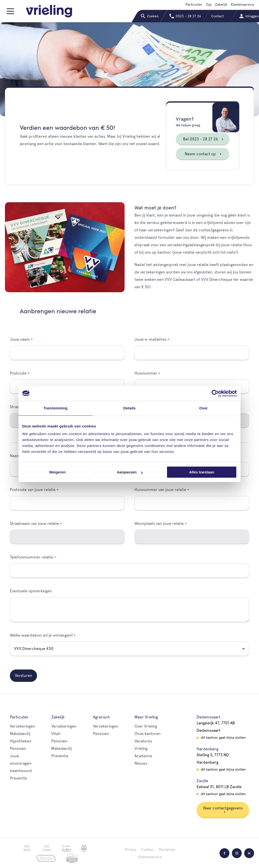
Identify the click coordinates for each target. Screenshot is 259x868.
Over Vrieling (146, 726)
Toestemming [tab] (55, 408)
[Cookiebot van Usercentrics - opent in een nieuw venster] (215, 393)
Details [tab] (129, 408)
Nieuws (141, 763)
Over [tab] (204, 408)
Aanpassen (130, 472)
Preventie (18, 778)
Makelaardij (20, 734)
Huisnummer (146, 373)
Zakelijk (221, 4)
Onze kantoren (148, 734)
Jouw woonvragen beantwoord (21, 763)
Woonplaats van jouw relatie (159, 523)
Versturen (23, 676)
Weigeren (57, 472)
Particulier (194, 4)
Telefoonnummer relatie (31, 557)
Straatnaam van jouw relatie (34, 523)
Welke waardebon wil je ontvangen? (41, 635)
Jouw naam (20, 339)
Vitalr (56, 734)
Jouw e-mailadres (150, 339)
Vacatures (143, 741)
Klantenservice (242, 4)
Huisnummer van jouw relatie (160, 490)
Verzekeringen (22, 726)
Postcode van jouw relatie (33, 490)
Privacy (131, 849)
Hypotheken (21, 741)
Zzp (209, 4)
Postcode (18, 373)
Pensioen (18, 748)
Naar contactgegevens (223, 810)
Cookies (147, 849)
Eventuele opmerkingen (31, 591)
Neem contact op (203, 154)
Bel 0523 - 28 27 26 (203, 139)
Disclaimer (167, 849)
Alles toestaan (202, 472)
